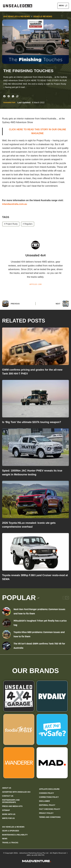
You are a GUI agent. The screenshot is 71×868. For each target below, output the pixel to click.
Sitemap (6, 810)
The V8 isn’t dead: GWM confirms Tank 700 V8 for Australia (39, 646)
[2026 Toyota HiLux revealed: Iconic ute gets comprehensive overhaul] (35, 500)
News (5, 839)
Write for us (8, 818)
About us (7, 788)
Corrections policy (49, 797)
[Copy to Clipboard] (17, 96)
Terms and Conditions (50, 817)
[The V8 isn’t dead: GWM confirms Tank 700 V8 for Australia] (6, 646)
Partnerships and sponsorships (11, 801)
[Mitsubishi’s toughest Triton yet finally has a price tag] (6, 623)
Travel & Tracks (10, 843)
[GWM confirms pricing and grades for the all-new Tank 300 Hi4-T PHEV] (35, 346)
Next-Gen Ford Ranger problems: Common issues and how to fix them (39, 611)
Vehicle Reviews (43, 16)
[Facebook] (4, 96)
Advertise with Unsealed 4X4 (16, 792)
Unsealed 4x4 (9, 102)
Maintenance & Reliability (15, 835)
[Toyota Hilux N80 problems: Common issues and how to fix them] (6, 634)
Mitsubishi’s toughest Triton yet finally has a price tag (40, 623)
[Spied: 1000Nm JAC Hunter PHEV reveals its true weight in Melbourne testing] (35, 447)
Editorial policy (47, 805)
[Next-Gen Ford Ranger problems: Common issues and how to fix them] (6, 611)
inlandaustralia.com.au (15, 204)
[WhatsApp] (13, 96)
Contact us (8, 796)
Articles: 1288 (35, 284)
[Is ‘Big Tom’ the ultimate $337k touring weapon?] (35, 399)
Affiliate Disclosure (49, 789)
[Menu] (63, 6)
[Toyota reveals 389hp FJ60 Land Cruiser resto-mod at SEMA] (35, 552)
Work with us (9, 814)
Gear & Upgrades (11, 831)
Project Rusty (11, 224)
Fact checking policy (50, 809)
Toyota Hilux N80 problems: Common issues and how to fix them (39, 634)
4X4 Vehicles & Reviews (17, 16)
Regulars (28, 224)
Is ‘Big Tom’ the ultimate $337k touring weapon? (32, 422)
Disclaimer (44, 801)
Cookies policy (46, 793)
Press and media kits (12, 806)
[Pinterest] (9, 96)
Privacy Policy (46, 813)
